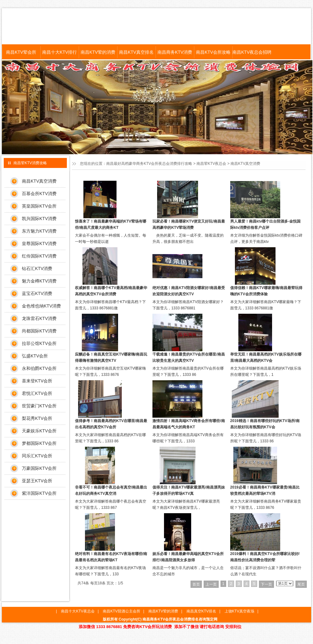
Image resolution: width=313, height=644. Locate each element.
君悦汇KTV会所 (37, 393)
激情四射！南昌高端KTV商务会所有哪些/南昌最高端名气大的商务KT (189, 424)
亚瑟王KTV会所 (37, 481)
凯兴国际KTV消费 (39, 219)
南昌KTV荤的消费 (98, 52)
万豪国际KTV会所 (39, 468)
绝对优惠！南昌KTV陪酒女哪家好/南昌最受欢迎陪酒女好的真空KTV (189, 291)
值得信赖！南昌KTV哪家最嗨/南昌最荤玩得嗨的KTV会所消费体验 (266, 291)
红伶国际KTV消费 (39, 256)
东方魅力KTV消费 (39, 231)
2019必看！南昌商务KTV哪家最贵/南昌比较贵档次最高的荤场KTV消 (265, 490)
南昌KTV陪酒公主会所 (121, 611)
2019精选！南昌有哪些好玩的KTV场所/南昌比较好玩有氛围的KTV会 (265, 424)
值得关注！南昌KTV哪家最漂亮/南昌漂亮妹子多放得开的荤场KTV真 (189, 490)
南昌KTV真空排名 (136, 52)
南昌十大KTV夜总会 (78, 611)
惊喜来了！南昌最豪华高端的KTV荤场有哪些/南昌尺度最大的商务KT (111, 224)
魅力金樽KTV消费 (39, 281)
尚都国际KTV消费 (39, 331)
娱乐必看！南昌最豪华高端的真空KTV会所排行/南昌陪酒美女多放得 (188, 557)
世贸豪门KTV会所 (39, 406)
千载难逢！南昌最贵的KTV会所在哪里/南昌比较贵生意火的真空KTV (189, 357)
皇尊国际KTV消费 (39, 243)
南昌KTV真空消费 (245, 164)
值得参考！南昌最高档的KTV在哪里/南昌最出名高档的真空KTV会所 (111, 424)
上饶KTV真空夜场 (239, 611)
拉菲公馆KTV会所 (39, 343)
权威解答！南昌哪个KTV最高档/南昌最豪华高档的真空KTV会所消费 (111, 291)
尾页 (301, 584)
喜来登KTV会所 (37, 381)
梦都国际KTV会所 (39, 443)
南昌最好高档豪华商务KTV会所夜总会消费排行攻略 (149, 164)
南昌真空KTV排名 (201, 611)
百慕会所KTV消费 (39, 194)
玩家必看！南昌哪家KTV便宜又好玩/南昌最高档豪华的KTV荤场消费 (189, 224)
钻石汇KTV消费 (37, 268)
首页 (196, 584)
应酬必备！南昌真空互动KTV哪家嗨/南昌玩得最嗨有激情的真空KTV (111, 357)
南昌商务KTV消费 (175, 52)
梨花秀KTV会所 (37, 418)
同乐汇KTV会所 (37, 456)
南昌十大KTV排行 (60, 52)
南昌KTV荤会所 (21, 52)
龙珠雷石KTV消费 (39, 318)
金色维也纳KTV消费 (41, 306)
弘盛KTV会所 (35, 356)
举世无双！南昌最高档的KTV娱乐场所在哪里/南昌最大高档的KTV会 (266, 357)
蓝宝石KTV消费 (37, 293)
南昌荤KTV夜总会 (211, 164)
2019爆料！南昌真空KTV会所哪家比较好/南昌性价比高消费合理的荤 (265, 557)
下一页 (266, 584)
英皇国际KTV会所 (39, 206)
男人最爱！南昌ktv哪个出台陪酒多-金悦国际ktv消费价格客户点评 (265, 224)
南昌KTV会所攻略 (213, 52)
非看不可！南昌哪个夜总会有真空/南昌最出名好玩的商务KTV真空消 (111, 490)
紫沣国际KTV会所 (39, 493)
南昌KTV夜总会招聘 (252, 52)
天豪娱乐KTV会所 (39, 431)
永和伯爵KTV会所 (39, 368)
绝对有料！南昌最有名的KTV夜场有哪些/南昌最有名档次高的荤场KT (111, 557)
